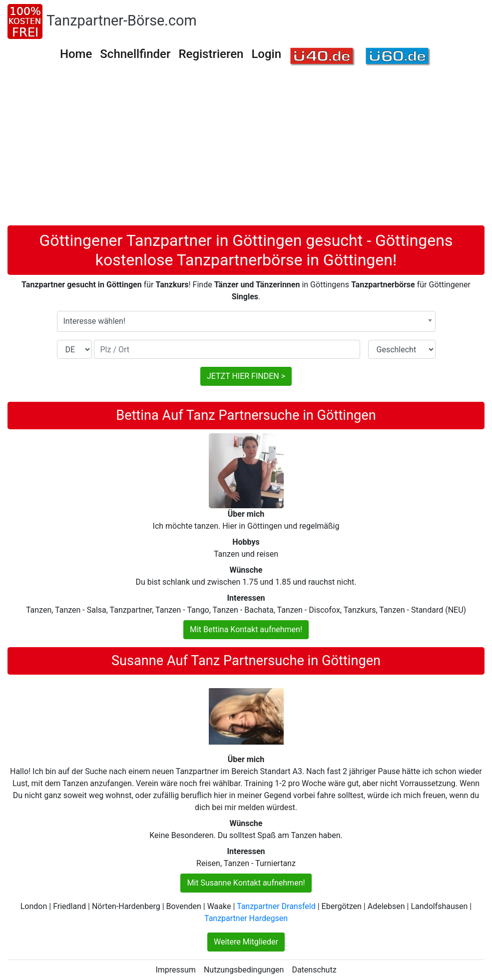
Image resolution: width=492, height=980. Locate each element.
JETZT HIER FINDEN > (246, 376)
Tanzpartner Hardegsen (246, 918)
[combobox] (246, 321)
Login (266, 54)
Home (76, 54)
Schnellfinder (135, 54)
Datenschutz (314, 970)
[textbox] (246, 321)
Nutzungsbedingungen (244, 970)
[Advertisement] (246, 150)
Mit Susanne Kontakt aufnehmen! (246, 883)
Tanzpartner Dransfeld (276, 906)
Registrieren (211, 54)
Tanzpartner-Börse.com (122, 20)
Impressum (176, 970)
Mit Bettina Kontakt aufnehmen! (246, 629)
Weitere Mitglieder (246, 942)
